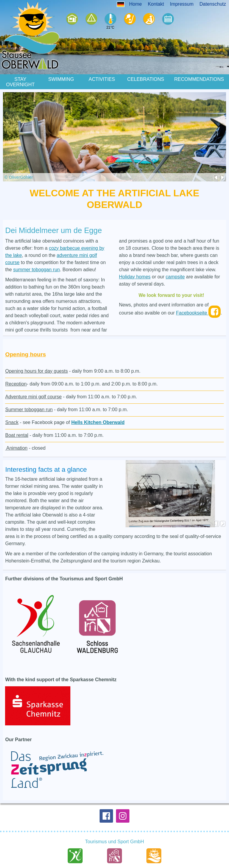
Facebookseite (198, 310)
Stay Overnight (20, 78)
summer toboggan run (37, 266)
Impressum (182, 4)
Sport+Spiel (127, 19)
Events (165, 19)
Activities (102, 76)
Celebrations (146, 76)
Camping (89, 19)
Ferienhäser (69, 19)
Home (136, 4)
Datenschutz (213, 4)
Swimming (61, 76)
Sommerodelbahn (146, 19)
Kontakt (156, 4)
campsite (175, 273)
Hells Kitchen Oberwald (98, 419)
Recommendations (199, 76)
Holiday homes (135, 273)
